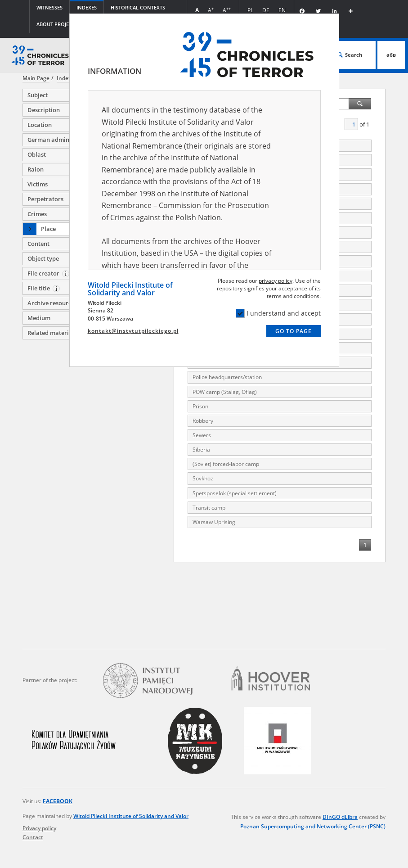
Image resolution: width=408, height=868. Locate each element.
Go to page (294, 331)
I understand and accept (278, 313)
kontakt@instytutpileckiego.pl (133, 331)
